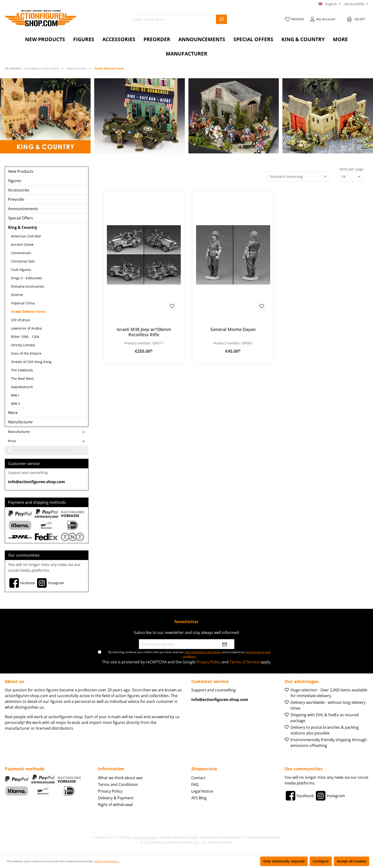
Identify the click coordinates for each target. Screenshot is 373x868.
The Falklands (22, 370)
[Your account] (323, 19)
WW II (16, 404)
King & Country (23, 227)
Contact (198, 778)
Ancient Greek (22, 244)
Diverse (17, 295)
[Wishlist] (295, 19)
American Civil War (26, 236)
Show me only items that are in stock (43, 450)
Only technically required (284, 861)
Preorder (16, 199)
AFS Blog (199, 798)
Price (47, 441)
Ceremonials (21, 253)
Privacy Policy (208, 662)
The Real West (22, 378)
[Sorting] (299, 176)
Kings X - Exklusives (27, 278)
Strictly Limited (23, 345)
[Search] (222, 19)
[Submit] (225, 644)
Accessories (19, 190)
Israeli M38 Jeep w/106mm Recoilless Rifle (144, 332)
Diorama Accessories (28, 286)
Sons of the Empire (26, 353)
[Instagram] (50, 583)
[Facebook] (22, 583)
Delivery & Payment (116, 798)
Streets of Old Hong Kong (31, 362)
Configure (321, 861)
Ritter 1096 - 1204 (25, 337)
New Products (21, 171)
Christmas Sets (23, 261)
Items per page (351, 169)
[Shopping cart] (356, 19)
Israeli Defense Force (28, 311)
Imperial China (23, 303)
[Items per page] (351, 176)
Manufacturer (21, 422)
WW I (15, 395)
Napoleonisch (22, 387)
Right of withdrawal (115, 805)
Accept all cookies (351, 861)
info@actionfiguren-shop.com (37, 482)
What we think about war (121, 778)
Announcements (23, 209)
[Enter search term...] (174, 19)
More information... (107, 861)
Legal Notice (202, 791)
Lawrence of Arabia (26, 328)
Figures (15, 181)
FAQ (195, 784)
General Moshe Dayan (233, 329)
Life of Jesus (21, 320)
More (13, 413)
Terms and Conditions (118, 784)
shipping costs (145, 837)
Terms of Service (244, 662)
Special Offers (21, 218)
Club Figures (21, 270)
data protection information (203, 652)
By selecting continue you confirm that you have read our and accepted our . (189, 654)
